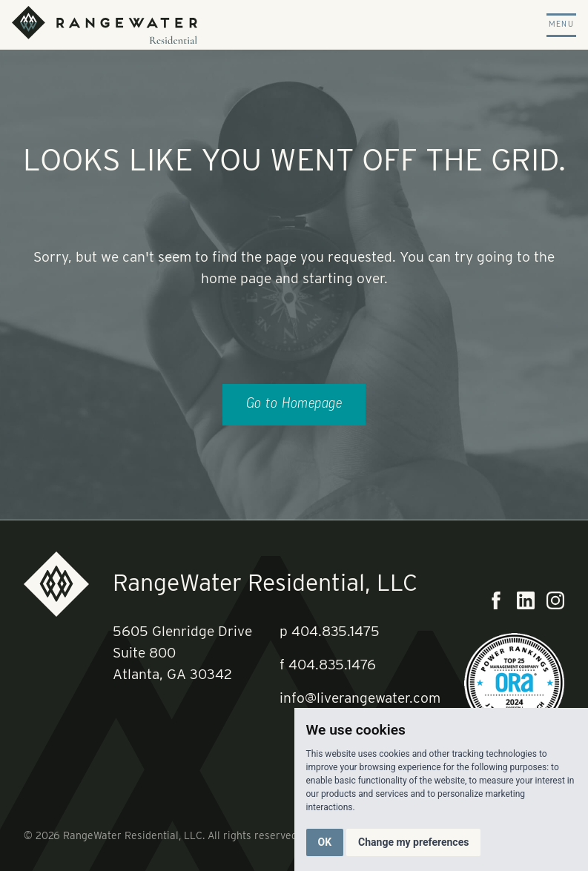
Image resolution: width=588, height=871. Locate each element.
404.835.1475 (336, 631)
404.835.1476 (332, 665)
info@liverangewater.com (360, 698)
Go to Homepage (294, 404)
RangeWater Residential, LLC (265, 582)
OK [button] (325, 842)
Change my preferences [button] (413, 842)
